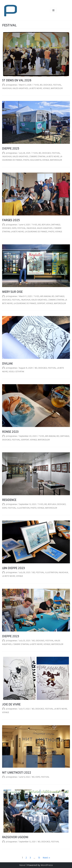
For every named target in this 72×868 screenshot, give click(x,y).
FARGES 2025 (11, 220)
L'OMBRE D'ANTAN (37, 157)
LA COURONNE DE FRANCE (36, 232)
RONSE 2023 (10, 432)
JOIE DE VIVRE (11, 704)
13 (39, 858)
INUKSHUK (7, 88)
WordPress (47, 865)
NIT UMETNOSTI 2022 (17, 773)
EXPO (14, 228)
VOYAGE (46, 88)
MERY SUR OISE (12, 292)
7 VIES (36, 85)
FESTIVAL (57, 85)
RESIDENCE (9, 500)
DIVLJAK (7, 364)
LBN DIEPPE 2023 (13, 568)
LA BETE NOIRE (36, 88)
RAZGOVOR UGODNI (15, 837)
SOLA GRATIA (36, 160)
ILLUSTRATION (23, 508)
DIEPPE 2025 (11, 149)
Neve (22, 865)
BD (41, 85)
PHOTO (26, 160)
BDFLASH (46, 225)
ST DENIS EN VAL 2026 (17, 80)
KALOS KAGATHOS (20, 88)
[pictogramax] (10, 10)
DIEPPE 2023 (11, 636)
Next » (46, 858)
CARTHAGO (55, 225)
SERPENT (41, 303)
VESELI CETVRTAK (16, 372)
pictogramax (11, 85)
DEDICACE (48, 85)
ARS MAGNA (45, 296)
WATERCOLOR (57, 88)
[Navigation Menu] (53, 10)
